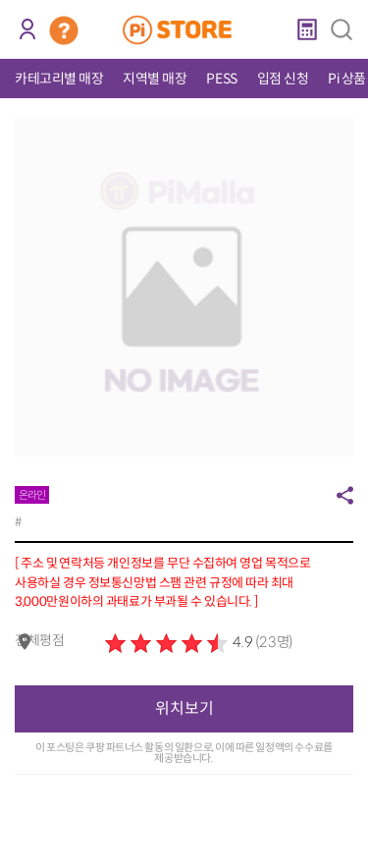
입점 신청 (283, 79)
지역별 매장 (155, 79)
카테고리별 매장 (59, 79)
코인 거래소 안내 (64, 30)
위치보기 (184, 708)
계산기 (307, 29)
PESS (221, 79)
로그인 (27, 29)
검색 (341, 29)
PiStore (184, 29)
